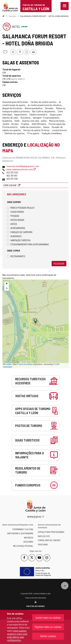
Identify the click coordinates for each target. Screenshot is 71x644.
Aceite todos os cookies (48, 618)
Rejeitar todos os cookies (48, 627)
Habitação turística (19, 240)
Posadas (13, 216)
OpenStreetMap (26, 364)
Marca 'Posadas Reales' (21, 208)
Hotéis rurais (16, 220)
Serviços (13, 16)
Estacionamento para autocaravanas (28, 244)
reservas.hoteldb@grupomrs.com (23, 166)
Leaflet (7, 364)
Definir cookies (48, 636)
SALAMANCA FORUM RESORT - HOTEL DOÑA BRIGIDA (44, 16)
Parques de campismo (20, 232)
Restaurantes (16, 256)
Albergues (14, 236)
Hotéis (12, 224)
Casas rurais (15, 212)
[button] (7, 284)
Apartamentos (16, 228)
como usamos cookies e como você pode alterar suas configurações (17, 635)
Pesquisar (59, 264)
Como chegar (10, 185)
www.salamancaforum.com (21, 169)
